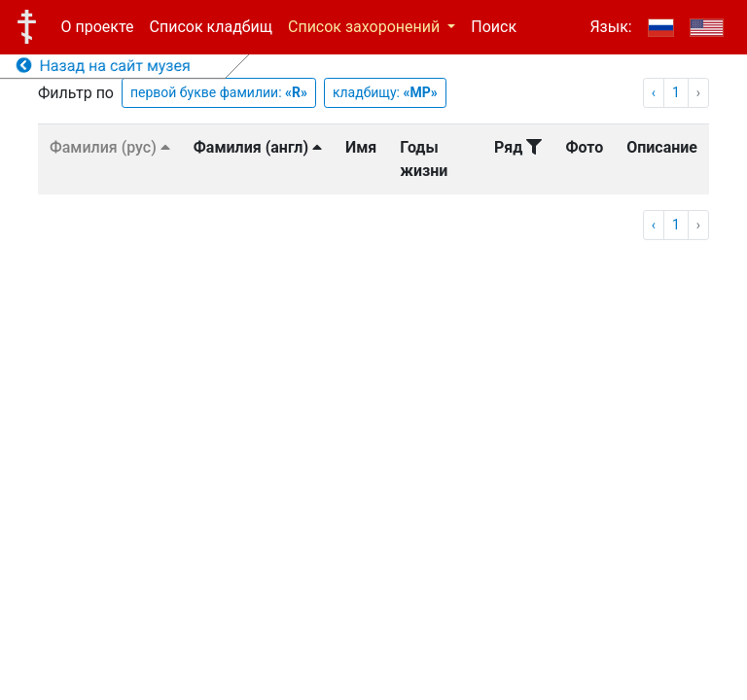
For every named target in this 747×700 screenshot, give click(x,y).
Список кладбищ (211, 27)
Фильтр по (76, 93)
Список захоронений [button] (366, 27)
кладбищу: (385, 92)
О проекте (98, 27)
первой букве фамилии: (219, 92)
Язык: (610, 27)
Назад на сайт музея (104, 66)
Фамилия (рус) (110, 147)
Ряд (518, 147)
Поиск (494, 27)
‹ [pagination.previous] (654, 92)
